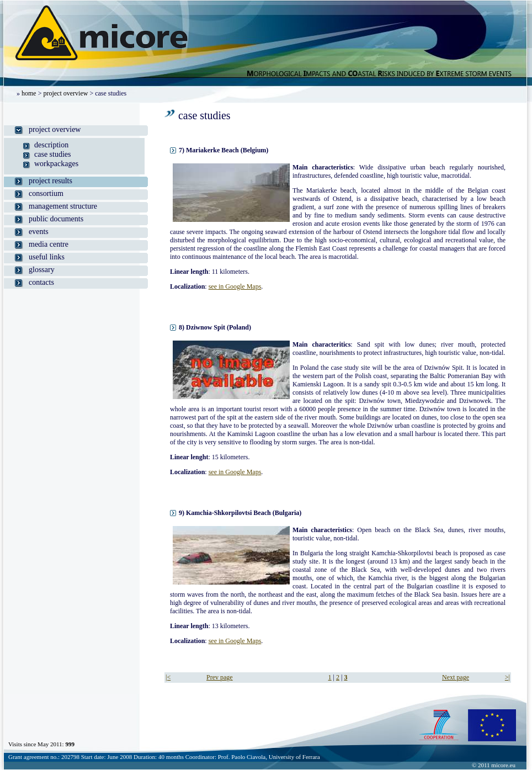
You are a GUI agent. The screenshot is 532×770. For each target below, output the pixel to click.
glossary (42, 270)
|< (168, 677)
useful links (47, 257)
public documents (56, 219)
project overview (65, 93)
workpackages (56, 164)
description (51, 145)
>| (507, 677)
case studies (52, 154)
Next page (456, 677)
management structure (63, 206)
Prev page (220, 677)
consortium (46, 193)
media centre (49, 244)
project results (50, 181)
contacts (41, 282)
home (29, 93)
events (39, 232)
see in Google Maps (235, 286)
